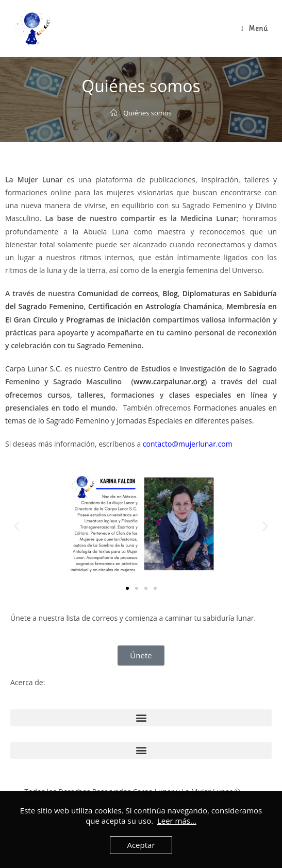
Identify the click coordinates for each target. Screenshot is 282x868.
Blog (170, 293)
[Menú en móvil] (254, 28)
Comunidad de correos (118, 293)
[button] (17, 526)
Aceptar (141, 845)
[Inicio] (114, 113)
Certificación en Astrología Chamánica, (156, 306)
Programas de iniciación (108, 320)
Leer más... (177, 821)
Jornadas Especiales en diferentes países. (185, 421)
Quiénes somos (147, 113)
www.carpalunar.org (169, 381)
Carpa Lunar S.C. (34, 369)
